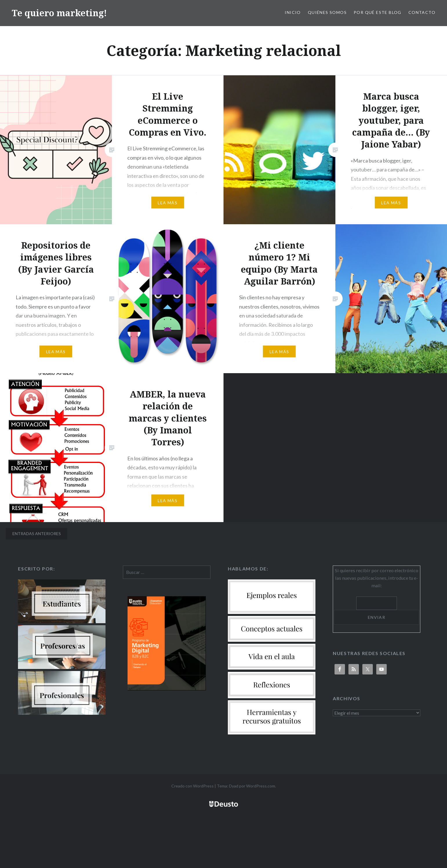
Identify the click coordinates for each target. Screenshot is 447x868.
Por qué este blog (378, 12)
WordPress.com (261, 786)
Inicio (293, 12)
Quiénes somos (327, 12)
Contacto (422, 12)
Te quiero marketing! (59, 13)
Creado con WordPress (192, 786)
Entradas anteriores (37, 534)
